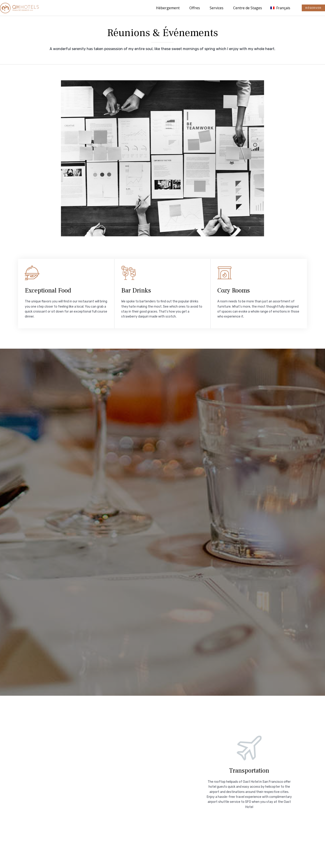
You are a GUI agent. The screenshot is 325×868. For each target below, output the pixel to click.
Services (217, 8)
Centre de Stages (248, 8)
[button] (313, 8)
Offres (195, 8)
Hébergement (168, 8)
